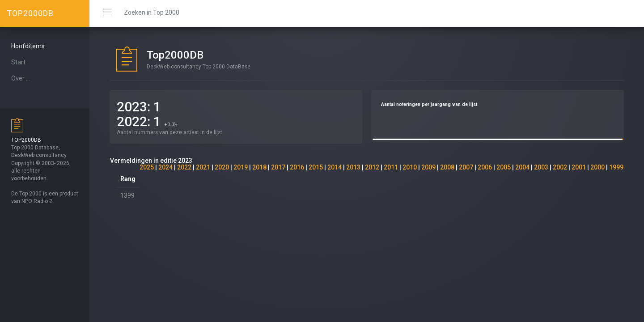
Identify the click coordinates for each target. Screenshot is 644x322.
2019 (241, 167)
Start (18, 62)
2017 (278, 167)
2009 (428, 167)
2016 (297, 167)
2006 (485, 167)
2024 (165, 167)
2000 (597, 167)
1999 (616, 167)
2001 (579, 167)
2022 (184, 167)
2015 (316, 167)
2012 (372, 167)
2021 (203, 167)
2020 (222, 167)
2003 (541, 167)
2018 (259, 167)
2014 (335, 167)
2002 (560, 167)
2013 (353, 167)
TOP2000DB (30, 13)
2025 (147, 167)
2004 (522, 167)
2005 (504, 167)
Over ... (21, 78)
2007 (466, 167)
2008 (447, 167)
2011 (391, 167)
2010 (410, 167)
